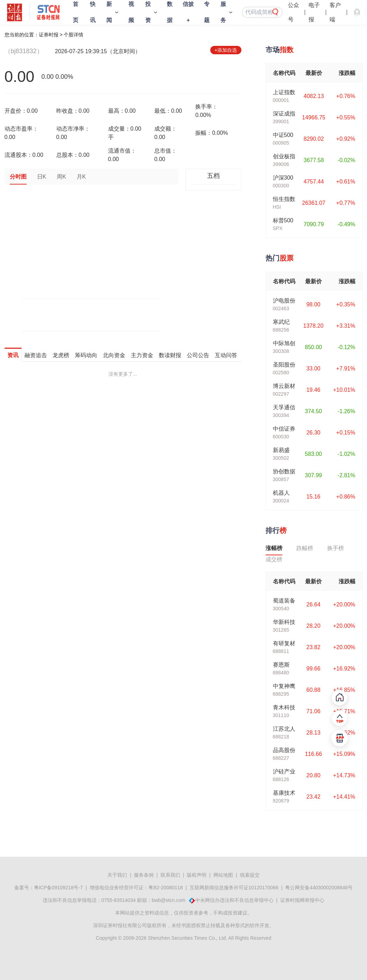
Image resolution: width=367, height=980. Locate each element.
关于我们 (117, 875)
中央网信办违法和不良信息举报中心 (234, 900)
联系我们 (170, 875)
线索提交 (250, 875)
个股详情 (73, 35)
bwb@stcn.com (169, 900)
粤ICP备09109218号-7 (58, 888)
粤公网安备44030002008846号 (319, 888)
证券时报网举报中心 (302, 900)
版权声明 (197, 875)
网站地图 (223, 875)
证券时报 (49, 35)
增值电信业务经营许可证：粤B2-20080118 (136, 888)
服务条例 (144, 875)
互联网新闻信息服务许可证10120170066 (234, 888)
